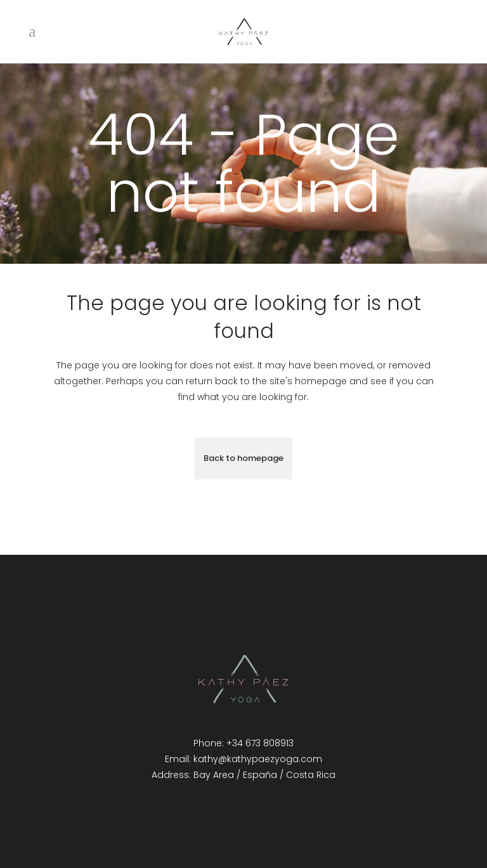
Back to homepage (243, 458)
